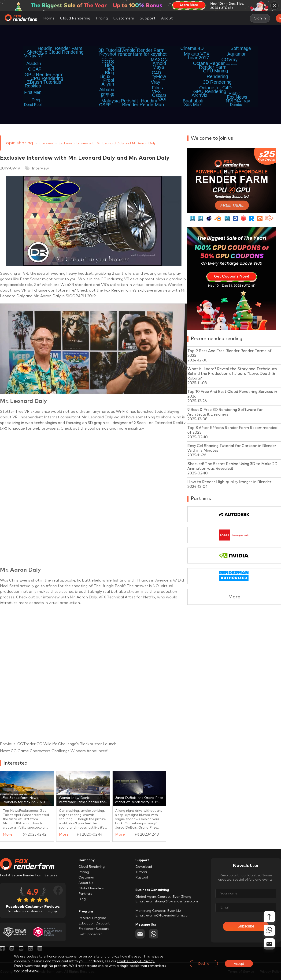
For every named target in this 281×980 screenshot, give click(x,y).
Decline (204, 964)
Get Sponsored (91, 934)
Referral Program (92, 918)
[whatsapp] (154, 934)
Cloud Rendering (75, 18)
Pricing (102, 18)
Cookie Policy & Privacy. (136, 961)
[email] (140, 934)
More (234, 597)
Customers (124, 18)
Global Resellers (91, 888)
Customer (86, 878)
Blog (82, 899)
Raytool (142, 878)
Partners (85, 894)
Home (49, 18)
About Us (86, 883)
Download (144, 867)
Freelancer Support (94, 929)
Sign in (260, 18)
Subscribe (246, 926)
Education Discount (94, 924)
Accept (239, 964)
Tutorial (141, 872)
